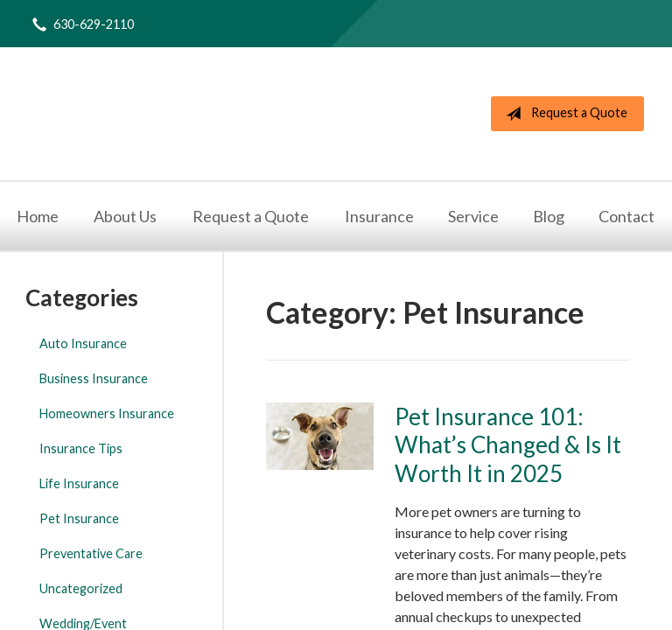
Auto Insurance (83, 343)
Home (38, 216)
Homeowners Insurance (107, 413)
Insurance (379, 216)
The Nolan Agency (247, 114)
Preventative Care (91, 553)
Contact (626, 216)
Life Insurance (79, 483)
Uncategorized (81, 588)
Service (473, 216)
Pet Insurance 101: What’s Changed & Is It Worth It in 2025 (508, 445)
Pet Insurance (79, 518)
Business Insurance (94, 378)
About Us (125, 216)
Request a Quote (563, 114)
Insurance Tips (81, 448)
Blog (549, 216)
